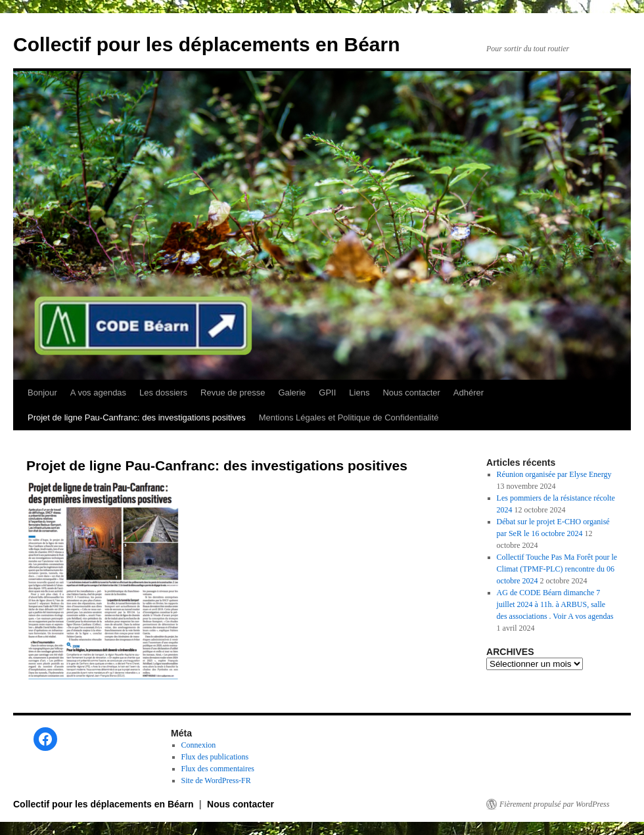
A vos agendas (98, 393)
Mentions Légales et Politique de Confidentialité (349, 417)
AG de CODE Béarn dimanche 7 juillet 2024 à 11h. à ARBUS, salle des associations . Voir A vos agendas (555, 604)
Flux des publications (215, 757)
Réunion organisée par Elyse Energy (554, 474)
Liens (359, 393)
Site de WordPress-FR (216, 780)
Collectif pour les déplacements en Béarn (207, 44)
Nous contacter (411, 393)
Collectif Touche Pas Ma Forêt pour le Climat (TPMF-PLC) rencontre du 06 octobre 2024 (557, 569)
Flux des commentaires (218, 769)
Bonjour (42, 393)
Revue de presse (233, 393)
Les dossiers (163, 393)
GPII (327, 393)
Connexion (199, 745)
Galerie (292, 393)
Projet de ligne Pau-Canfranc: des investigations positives (137, 417)
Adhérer (469, 393)
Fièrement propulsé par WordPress (554, 804)
